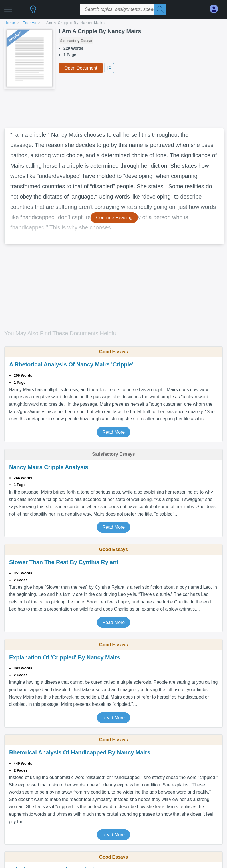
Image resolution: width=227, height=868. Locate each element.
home (10, 23)
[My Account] (216, 9)
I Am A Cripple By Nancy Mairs (74, 23)
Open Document (81, 68)
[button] (8, 8)
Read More (113, 432)
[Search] (160, 9)
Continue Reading (114, 218)
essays (30, 23)
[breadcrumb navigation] (113, 23)
